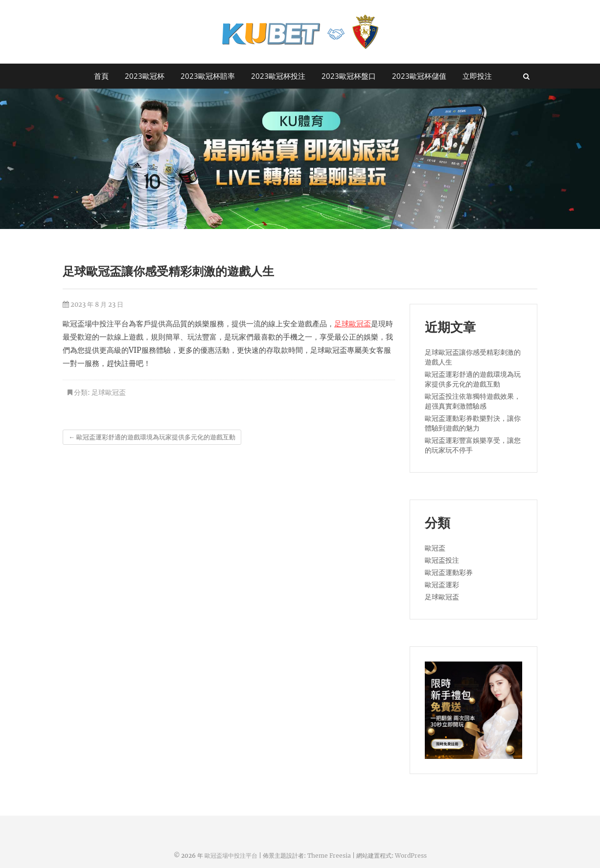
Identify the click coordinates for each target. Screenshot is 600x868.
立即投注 (477, 76)
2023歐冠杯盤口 (349, 76)
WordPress (411, 856)
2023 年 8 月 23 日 (93, 305)
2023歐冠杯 (145, 76)
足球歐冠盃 (353, 324)
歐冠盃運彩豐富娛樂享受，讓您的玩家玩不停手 (473, 445)
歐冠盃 (435, 548)
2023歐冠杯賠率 (208, 76)
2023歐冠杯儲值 (419, 76)
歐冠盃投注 (442, 560)
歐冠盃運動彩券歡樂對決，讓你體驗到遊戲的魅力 (473, 423)
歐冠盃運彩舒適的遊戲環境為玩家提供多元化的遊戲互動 (152, 437)
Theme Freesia (329, 856)
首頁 (101, 76)
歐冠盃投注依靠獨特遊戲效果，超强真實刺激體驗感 (473, 401)
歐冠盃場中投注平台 (231, 856)
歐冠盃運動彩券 (449, 572)
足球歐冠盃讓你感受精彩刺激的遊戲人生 (473, 357)
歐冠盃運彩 (442, 585)
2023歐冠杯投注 (278, 76)
